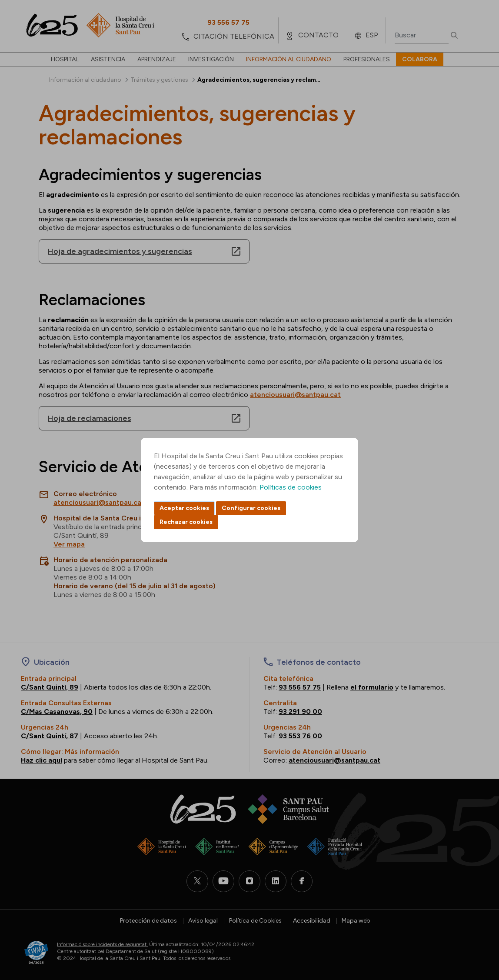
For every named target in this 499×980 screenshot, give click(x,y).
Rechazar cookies (186, 522)
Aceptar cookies (184, 508)
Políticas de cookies (291, 487)
